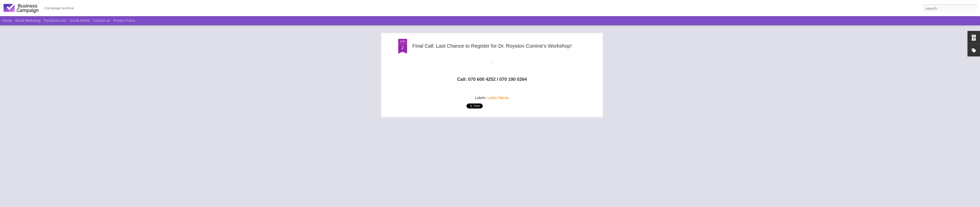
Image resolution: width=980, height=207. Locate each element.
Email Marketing (28, 20)
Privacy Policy (124, 20)
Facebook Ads (55, 20)
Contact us (101, 20)
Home (7, 20)
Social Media (79, 20)
